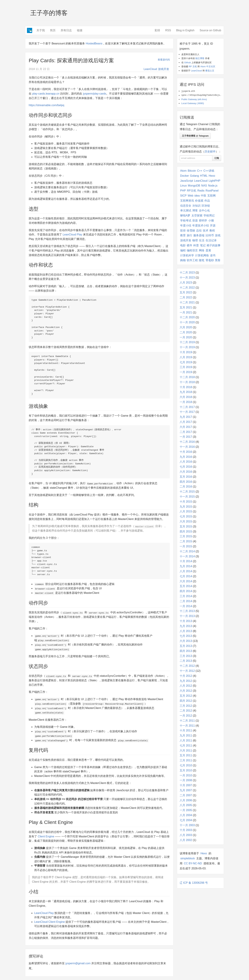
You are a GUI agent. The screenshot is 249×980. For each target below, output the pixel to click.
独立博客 (200, 58)
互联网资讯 (187, 201)
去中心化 (204, 210)
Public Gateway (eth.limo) (194, 99)
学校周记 (209, 215)
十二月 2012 (187, 666)
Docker (185, 176)
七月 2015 (186, 516)
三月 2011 (186, 760)
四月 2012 (186, 701)
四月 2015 (186, 531)
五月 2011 (186, 755)
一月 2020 (186, 337)
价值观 (199, 201)
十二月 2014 (187, 551)
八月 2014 (186, 571)
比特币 (210, 235)
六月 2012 (186, 691)
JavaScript (187, 181)
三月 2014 (186, 596)
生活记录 (211, 240)
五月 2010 (186, 770)
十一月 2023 (187, 278)
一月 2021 (186, 312)
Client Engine (46, 836)
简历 (53, 30)
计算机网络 (202, 255)
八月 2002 (186, 840)
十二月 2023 (187, 273)
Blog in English (185, 30)
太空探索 (197, 215)
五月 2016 (186, 477)
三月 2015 (186, 536)
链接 (80, 30)
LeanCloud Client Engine (50, 922)
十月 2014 (186, 561)
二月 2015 (186, 541)
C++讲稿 (209, 171)
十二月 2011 (187, 721)
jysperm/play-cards (95, 94)
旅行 (190, 235)
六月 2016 (186, 472)
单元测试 (186, 210)
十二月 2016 (187, 442)
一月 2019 (186, 372)
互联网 (211, 196)
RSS (168, 30)
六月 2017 (186, 427)
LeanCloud (150, 69)
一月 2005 (186, 810)
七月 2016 (186, 467)
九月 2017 (186, 417)
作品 (207, 201)
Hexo (212, 176)
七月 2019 (186, 362)
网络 (202, 250)
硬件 (190, 245)
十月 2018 (186, 387)
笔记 (203, 245)
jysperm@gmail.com (78, 963)
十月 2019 (186, 352)
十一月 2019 (187, 347)
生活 (202, 240)
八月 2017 (186, 422)
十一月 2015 (187, 497)
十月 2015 (186, 502)
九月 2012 (186, 681)
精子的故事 (214, 245)
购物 (183, 260)
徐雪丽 (191, 231)
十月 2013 (186, 621)
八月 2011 (186, 740)
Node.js (213, 186)
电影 (183, 245)
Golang (195, 176)
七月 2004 (186, 820)
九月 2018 (186, 392)
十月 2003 (186, 830)
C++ (200, 171)
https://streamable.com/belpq (46, 105)
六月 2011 (186, 751)
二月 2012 (186, 711)
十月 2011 (186, 730)
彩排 (157, 30)
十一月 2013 (187, 616)
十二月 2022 (187, 288)
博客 (195, 210)
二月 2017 (186, 432)
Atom (183, 171)
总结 (199, 231)
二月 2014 (186, 601)
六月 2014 (186, 581)
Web (190, 196)
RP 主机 (193, 66)
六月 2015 (186, 521)
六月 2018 (186, 397)
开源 (213, 226)
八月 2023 (186, 283)
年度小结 (186, 226)
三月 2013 (186, 656)
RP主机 (192, 191)
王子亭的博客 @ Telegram (195, 136)
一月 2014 (186, 606)
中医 (204, 196)
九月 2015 (186, 507)
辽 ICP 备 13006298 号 (194, 883)
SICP (183, 196)
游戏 (218, 235)
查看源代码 (164, 60)
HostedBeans (94, 43)
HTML (204, 176)
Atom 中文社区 (208, 66)
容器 (195, 220)
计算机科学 (187, 255)
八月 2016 (186, 462)
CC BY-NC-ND (193, 863)
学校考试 (186, 220)
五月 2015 (186, 526)
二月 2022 (186, 297)
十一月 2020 (187, 322)
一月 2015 (186, 546)
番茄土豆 (210, 71)
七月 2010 (186, 765)
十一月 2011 (187, 726)
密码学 (203, 220)
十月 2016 (186, 452)
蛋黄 (208, 250)
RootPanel (212, 191)
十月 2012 (186, 676)
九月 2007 (186, 790)
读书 (213, 255)
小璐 (211, 220)
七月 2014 (186, 576)
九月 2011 (186, 735)
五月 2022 (186, 292)
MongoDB (194, 186)
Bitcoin (192, 171)
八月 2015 (186, 511)
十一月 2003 (187, 825)
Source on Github (210, 30)
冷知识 (196, 206)
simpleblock (188, 858)
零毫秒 (210, 260)
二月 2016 (186, 487)
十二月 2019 (187, 342)
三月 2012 (186, 706)
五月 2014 (186, 586)
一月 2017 (186, 437)
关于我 (41, 30)
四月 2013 (186, 651)
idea (197, 196)
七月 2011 (186, 746)
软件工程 (192, 260)
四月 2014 (186, 591)
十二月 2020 (187, 317)
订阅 (217, 158)
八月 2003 (186, 835)
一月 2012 (186, 716)
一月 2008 (186, 780)
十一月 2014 (187, 556)
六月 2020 (186, 327)
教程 (212, 231)
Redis (201, 191)
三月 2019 (186, 367)
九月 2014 (186, 566)
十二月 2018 (187, 377)
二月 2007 (186, 795)
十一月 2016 (187, 447)
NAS (204, 186)
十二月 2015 (187, 492)
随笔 (202, 260)
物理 (195, 240)
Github (187, 62)
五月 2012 (186, 696)
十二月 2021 (187, 302)
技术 (206, 231)
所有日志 (66, 30)
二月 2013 (186, 661)
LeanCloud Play (72, 234)
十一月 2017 (187, 412)
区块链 (206, 206)
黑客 (218, 260)
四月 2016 (186, 482)
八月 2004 (186, 815)
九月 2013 (186, 626)
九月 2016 (186, 457)
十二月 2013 (187, 611)
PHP (183, 191)
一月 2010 (186, 775)
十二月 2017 (187, 407)
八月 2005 (186, 805)
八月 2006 (186, 800)
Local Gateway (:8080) (193, 103)
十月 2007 (186, 785)
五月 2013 (186, 646)
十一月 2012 (187, 671)
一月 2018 (186, 402)
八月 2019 (186, 357)
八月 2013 (186, 631)
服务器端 (199, 235)
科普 (196, 245)
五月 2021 (186, 307)
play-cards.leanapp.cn (46, 94)
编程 (183, 250)
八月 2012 (186, 686)
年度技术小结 (201, 226)
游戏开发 (164, 69)
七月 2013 (186, 636)
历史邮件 (210, 152)
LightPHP (215, 181)
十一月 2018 (187, 382)
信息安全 (186, 206)
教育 (183, 235)
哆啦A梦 (185, 215)
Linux (183, 186)
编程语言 (192, 250)
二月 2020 (186, 332)
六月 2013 (186, 641)
